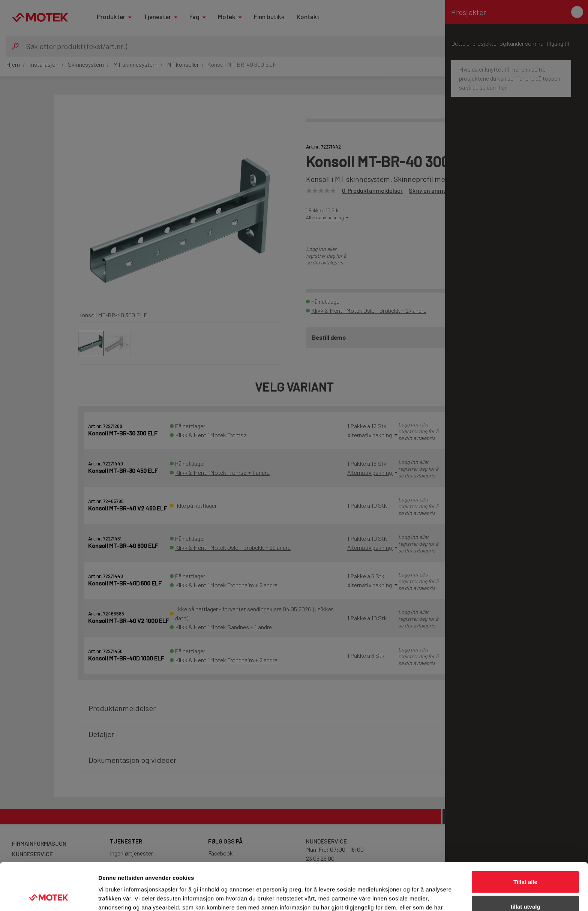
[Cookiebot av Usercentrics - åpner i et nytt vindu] (49, 896)
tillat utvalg (525, 862)
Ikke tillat (525, 886)
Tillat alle (525, 837)
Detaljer (399, 896)
